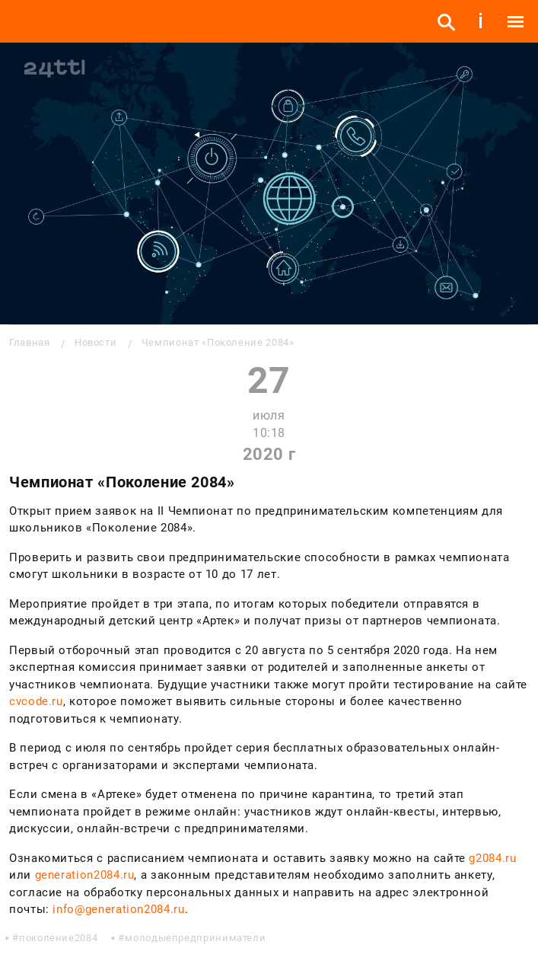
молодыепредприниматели (195, 938)
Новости (96, 342)
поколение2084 (58, 938)
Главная (29, 342)
